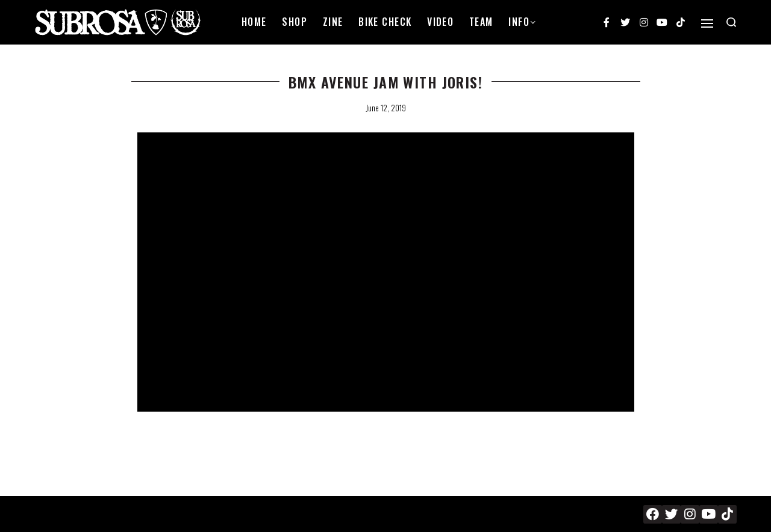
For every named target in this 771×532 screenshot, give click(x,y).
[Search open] (731, 22)
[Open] (707, 23)
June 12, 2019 (386, 108)
